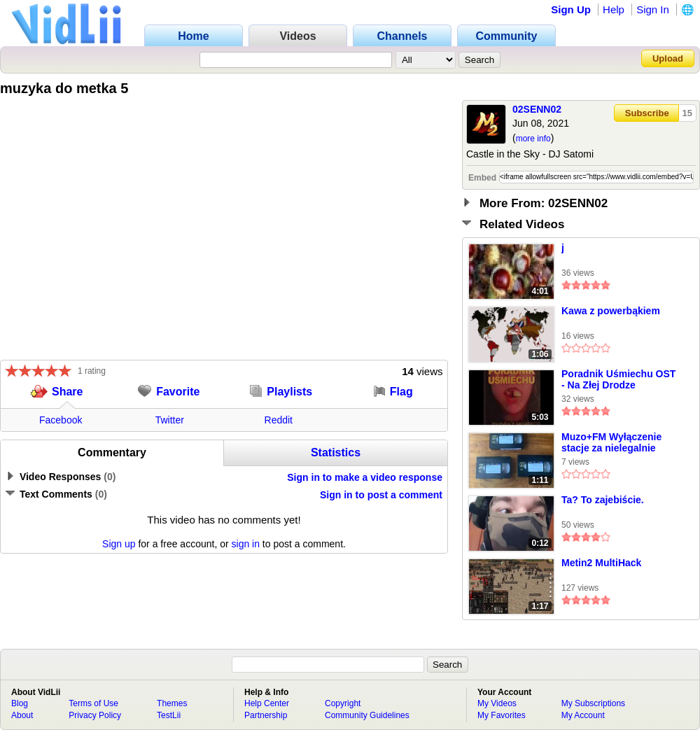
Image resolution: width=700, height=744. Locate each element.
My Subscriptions (593, 703)
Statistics (336, 452)
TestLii (169, 715)
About (22, 715)
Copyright (343, 703)
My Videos (497, 703)
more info (533, 139)
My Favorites (502, 715)
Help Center (267, 703)
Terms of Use (93, 703)
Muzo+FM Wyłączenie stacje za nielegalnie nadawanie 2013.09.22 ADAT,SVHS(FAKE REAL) (620, 443)
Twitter (170, 420)
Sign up (119, 544)
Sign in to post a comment (381, 495)
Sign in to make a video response (365, 477)
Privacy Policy (95, 715)
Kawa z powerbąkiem (611, 311)
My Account (583, 715)
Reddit (279, 420)
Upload (668, 58)
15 (687, 113)
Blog (20, 703)
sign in (246, 544)
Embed (482, 178)
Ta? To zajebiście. (603, 500)
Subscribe (647, 113)
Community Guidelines (367, 715)
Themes (172, 703)
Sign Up (571, 9)
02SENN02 (537, 109)
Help (614, 9)
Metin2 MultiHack (601, 563)
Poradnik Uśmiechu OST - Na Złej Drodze (618, 379)
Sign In (653, 9)
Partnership (266, 715)
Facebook (61, 420)
